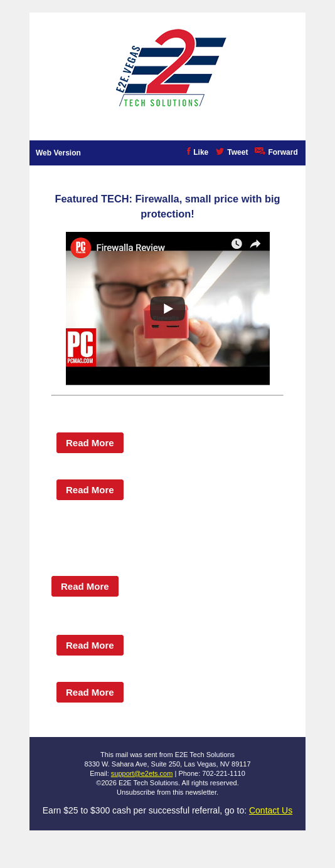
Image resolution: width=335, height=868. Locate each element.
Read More (90, 443)
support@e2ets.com (142, 773)
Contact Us (271, 810)
